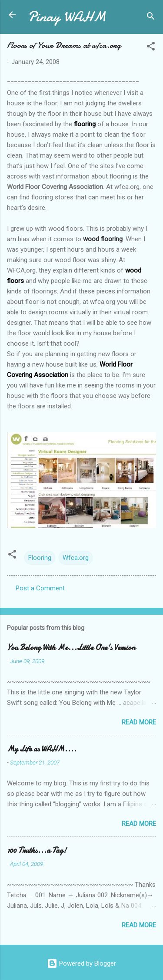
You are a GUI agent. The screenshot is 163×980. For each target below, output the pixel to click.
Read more (139, 722)
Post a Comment (40, 588)
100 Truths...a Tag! (37, 850)
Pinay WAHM (67, 17)
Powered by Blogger (81, 963)
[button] (151, 48)
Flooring (40, 558)
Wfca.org (76, 558)
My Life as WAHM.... (42, 749)
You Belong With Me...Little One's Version (71, 648)
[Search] (151, 18)
